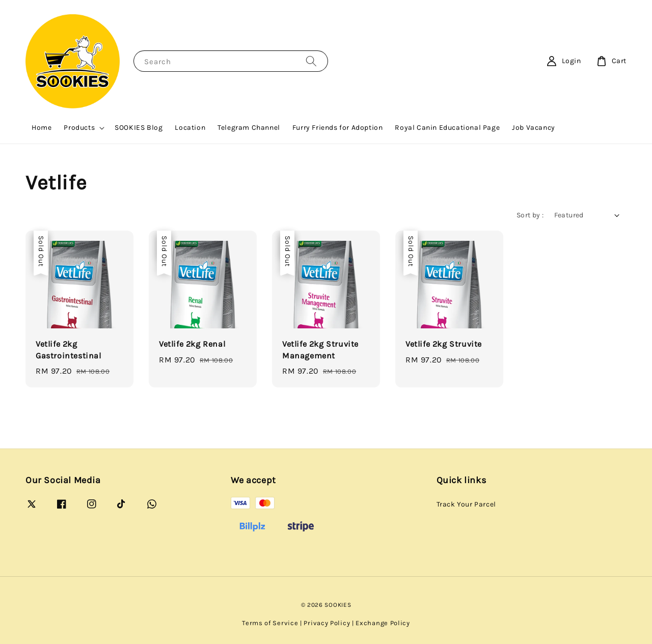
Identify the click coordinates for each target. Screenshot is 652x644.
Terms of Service (270, 623)
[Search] (311, 61)
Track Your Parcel (466, 504)
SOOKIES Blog (139, 128)
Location (190, 128)
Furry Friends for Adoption (338, 128)
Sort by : (530, 215)
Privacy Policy (327, 623)
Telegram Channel (249, 128)
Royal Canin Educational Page (447, 128)
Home (42, 128)
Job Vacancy (534, 128)
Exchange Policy (383, 623)
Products (79, 128)
